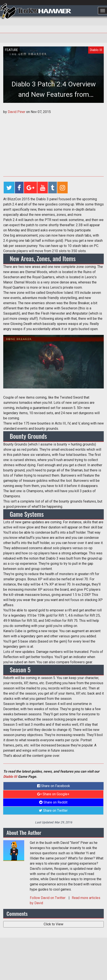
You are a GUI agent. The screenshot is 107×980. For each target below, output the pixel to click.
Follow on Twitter (48, 898)
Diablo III (10, 777)
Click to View (53, 924)
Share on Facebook (54, 786)
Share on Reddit (53, 802)
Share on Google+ (53, 794)
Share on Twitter (53, 811)
